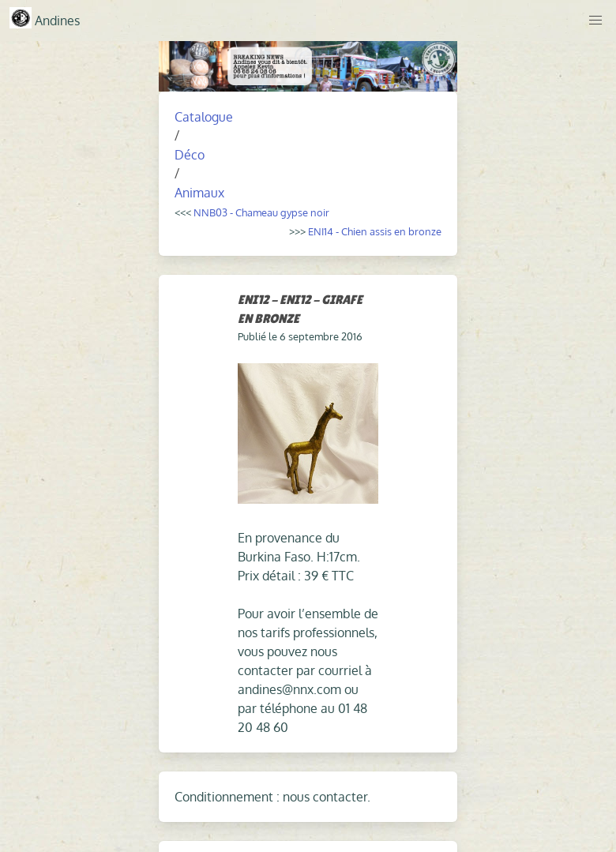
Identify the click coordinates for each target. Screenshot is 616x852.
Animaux (199, 193)
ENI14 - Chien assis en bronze (375, 231)
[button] (595, 21)
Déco (190, 155)
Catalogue (204, 117)
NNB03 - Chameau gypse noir (261, 212)
